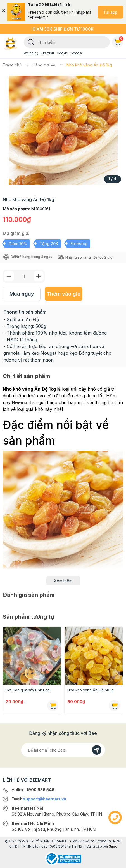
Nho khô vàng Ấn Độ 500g (91, 690)
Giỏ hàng (119, 41)
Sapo (113, 846)
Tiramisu (47, 53)
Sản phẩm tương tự (28, 617)
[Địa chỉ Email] (63, 750)
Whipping (31, 53)
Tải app (110, 12)
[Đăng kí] (97, 750)
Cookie (62, 53)
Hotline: (33, 790)
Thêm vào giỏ (64, 294)
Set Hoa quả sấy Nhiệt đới (28, 690)
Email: (39, 799)
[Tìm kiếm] (31, 42)
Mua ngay (22, 294)
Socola (76, 53)
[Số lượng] (24, 276)
